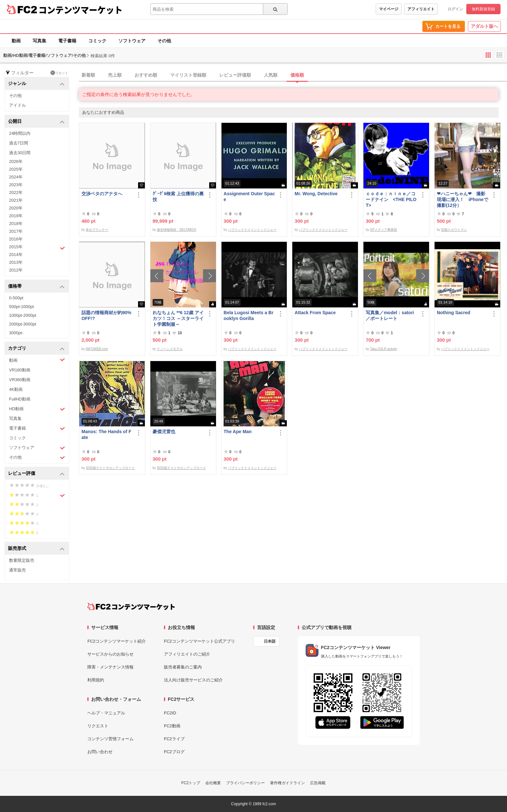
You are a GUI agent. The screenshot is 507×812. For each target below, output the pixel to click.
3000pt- (16, 333)
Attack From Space (315, 313)
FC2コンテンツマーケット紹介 (117, 641)
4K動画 (16, 389)
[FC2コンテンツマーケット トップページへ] (131, 606)
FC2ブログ (174, 752)
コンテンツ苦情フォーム (110, 739)
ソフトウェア (132, 41)
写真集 (39, 41)
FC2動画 (172, 726)
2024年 (16, 177)
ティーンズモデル (170, 349)
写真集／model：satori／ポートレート (390, 315)
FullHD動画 (20, 399)
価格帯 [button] (36, 287)
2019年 (16, 216)
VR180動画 (20, 370)
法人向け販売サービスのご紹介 (193, 680)
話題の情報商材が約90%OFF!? (106, 315)
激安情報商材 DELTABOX (177, 230)
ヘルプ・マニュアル (106, 713)
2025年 (16, 169)
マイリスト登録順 (188, 75)
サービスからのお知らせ (110, 654)
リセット (59, 73)
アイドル (17, 105)
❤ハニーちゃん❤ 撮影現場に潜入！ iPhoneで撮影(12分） (463, 199)
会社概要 (213, 783)
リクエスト (98, 726)
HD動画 (37, 409)
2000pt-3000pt (23, 324)
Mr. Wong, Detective (316, 194)
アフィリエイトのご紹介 (187, 654)
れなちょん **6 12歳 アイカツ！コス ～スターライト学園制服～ (178, 318)
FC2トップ (191, 783)
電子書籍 (67, 41)
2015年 (37, 248)
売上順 (115, 75)
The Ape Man (238, 432)
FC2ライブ (174, 739)
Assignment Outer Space (249, 197)
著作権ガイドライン (287, 783)
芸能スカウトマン (454, 230)
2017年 (16, 231)
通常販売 (17, 570)
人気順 (271, 75)
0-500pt (16, 298)
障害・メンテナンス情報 (110, 667)
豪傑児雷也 (164, 432)
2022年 (16, 192)
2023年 (16, 185)
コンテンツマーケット (81, 10)
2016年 (16, 239)
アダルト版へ (484, 26)
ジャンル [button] (36, 84)
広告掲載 (318, 783)
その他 (164, 41)
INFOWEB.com (97, 349)
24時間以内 (20, 133)
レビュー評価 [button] (36, 474)
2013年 (16, 262)
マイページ (389, 9)
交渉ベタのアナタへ (102, 194)
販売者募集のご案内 (183, 667)
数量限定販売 (22, 560)
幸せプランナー (97, 230)
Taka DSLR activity (383, 349)
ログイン (455, 9)
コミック (97, 41)
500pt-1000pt (22, 307)
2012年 (16, 270)
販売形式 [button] (36, 549)
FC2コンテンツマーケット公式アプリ (200, 641)
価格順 (297, 75)
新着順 (88, 75)
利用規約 (96, 680)
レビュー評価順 (235, 75)
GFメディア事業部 (383, 230)
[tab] (293, 75)
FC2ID (170, 713)
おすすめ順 (146, 75)
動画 (16, 41)
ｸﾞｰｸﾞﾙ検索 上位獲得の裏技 (178, 197)
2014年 (16, 255)
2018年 (16, 224)
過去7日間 (19, 143)
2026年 (16, 161)
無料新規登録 (483, 9)
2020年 (16, 208)
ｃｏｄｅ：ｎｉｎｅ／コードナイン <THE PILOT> (391, 199)
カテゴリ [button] (36, 349)
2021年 (16, 200)
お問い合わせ (100, 752)
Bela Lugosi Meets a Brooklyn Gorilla (249, 315)
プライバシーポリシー (245, 783)
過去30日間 (20, 153)
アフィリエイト (421, 9)
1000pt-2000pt (23, 315)
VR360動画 (20, 380)
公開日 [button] (36, 122)
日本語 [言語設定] (270, 641)
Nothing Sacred (453, 313)
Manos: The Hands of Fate (106, 434)
